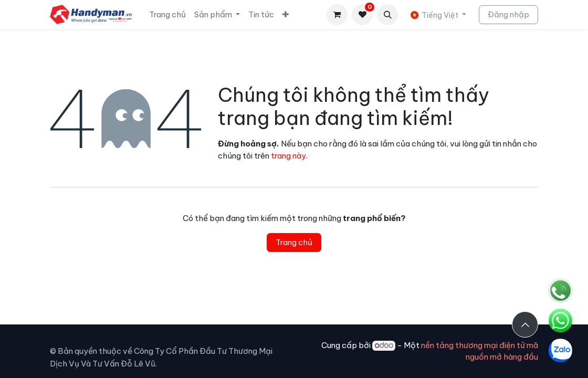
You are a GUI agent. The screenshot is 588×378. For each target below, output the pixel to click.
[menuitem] (167, 15)
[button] (387, 15)
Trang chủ (294, 242)
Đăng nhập (508, 14)
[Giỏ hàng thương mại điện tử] (337, 15)
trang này (288, 156)
